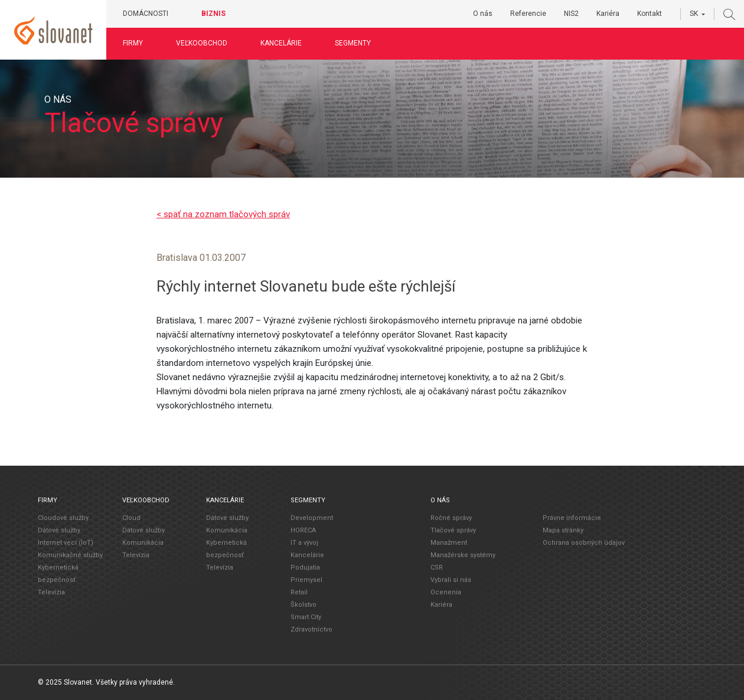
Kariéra (608, 14)
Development (312, 517)
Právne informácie (572, 517)
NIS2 (571, 14)
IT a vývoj (304, 542)
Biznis (214, 14)
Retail (299, 592)
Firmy (133, 43)
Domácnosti (146, 14)
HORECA (303, 530)
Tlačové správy (453, 530)
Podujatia (305, 567)
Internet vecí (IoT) (66, 542)
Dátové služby (59, 530)
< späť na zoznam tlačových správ (223, 214)
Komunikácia (143, 542)
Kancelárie (282, 43)
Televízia (51, 592)
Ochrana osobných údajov (584, 542)
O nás (483, 14)
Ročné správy (451, 517)
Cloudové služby (63, 517)
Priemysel (306, 579)
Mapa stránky (563, 530)
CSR (437, 567)
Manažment (449, 542)
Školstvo (304, 604)
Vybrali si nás (451, 579)
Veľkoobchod (202, 43)
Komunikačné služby (70, 555)
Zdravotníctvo (311, 629)
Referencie (528, 14)
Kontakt (650, 14)
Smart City (306, 616)
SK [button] (694, 14)
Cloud (131, 517)
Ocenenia (446, 592)
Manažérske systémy (463, 555)
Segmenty (353, 43)
